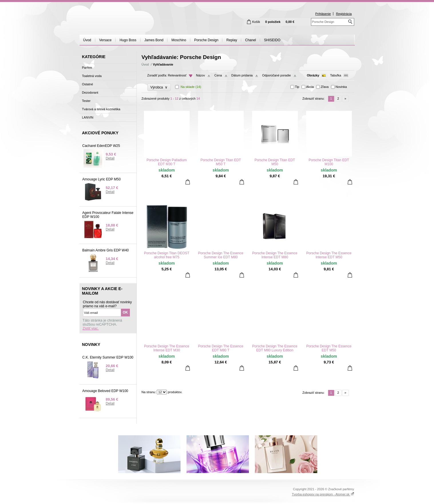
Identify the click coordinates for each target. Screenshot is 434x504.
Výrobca (159, 87)
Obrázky (313, 75)
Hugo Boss (128, 40)
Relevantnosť (177, 75)
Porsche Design (206, 40)
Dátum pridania (242, 75)
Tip (297, 87)
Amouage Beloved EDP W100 (105, 391)
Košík (256, 22)
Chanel (251, 40)
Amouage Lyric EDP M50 (102, 179)
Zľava (325, 87)
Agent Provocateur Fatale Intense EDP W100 (108, 215)
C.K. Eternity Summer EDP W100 (108, 357)
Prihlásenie (323, 14)
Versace (105, 40)
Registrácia (344, 14)
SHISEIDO (272, 40)
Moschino (179, 40)
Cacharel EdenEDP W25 (101, 146)
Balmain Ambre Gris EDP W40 (106, 250)
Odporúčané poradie (276, 75)
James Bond (154, 40)
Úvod (87, 40)
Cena (218, 75)
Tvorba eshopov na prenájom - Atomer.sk (323, 494)
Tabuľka (336, 75)
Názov (200, 75)
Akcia (310, 87)
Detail (110, 158)
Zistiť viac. (91, 328)
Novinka (341, 87)
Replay (232, 40)
